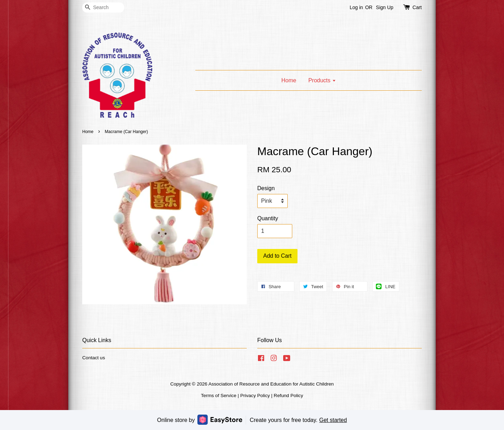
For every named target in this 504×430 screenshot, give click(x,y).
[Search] (103, 8)
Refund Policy (288, 396)
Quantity (268, 218)
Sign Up (385, 7)
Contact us (94, 358)
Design (266, 188)
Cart (417, 7)
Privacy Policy (255, 396)
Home (289, 80)
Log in (356, 7)
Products (322, 80)
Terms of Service (219, 396)
